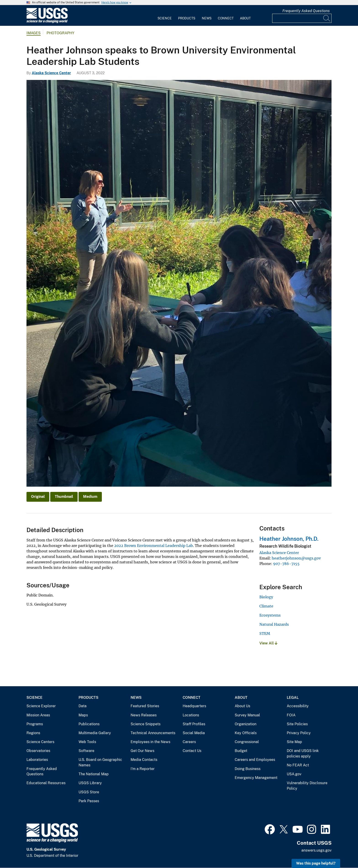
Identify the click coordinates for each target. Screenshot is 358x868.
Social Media (194, 733)
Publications (89, 724)
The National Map (94, 774)
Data (83, 706)
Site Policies (297, 724)
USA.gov (294, 774)
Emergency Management (256, 778)
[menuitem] (165, 16)
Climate (266, 606)
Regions (33, 733)
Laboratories (37, 760)
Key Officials (246, 733)
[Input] (302, 18)
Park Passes (89, 801)
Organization (246, 724)
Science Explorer (41, 706)
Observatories (38, 751)
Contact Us (192, 751)
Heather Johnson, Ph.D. (289, 539)
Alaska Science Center (51, 73)
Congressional (247, 742)
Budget (241, 751)
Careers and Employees (255, 760)
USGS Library (90, 783)
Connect (226, 18)
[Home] (47, 22)
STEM (265, 633)
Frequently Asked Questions (306, 11)
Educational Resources (46, 783)
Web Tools (87, 742)
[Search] (327, 18)
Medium (90, 497)
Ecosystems (270, 615)
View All (268, 643)
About (245, 18)
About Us (242, 706)
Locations (191, 715)
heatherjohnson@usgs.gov (296, 558)
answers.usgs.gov (316, 850)
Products (187, 18)
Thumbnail (64, 497)
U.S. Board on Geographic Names (100, 762)
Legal (293, 698)
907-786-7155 (286, 564)
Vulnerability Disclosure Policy (307, 786)
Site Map (294, 742)
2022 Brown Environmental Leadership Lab (154, 546)
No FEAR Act (298, 765)
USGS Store (89, 792)
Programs (35, 724)
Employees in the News (150, 742)
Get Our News (142, 751)
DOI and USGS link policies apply (303, 753)
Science (165, 18)
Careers (189, 742)
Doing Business (248, 769)
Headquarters (194, 706)
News (207, 18)
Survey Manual (247, 715)
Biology (266, 597)
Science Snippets (146, 724)
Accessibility (298, 706)
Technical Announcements (153, 733)
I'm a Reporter (143, 769)
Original (38, 497)
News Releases (144, 715)
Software (86, 751)
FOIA (291, 715)
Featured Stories (145, 706)
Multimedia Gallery (95, 733)
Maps (83, 715)
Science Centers (40, 742)
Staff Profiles (194, 724)
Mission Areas (38, 715)
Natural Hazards (274, 624)
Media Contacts (144, 760)
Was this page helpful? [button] (316, 863)
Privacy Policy (299, 733)
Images (34, 33)
